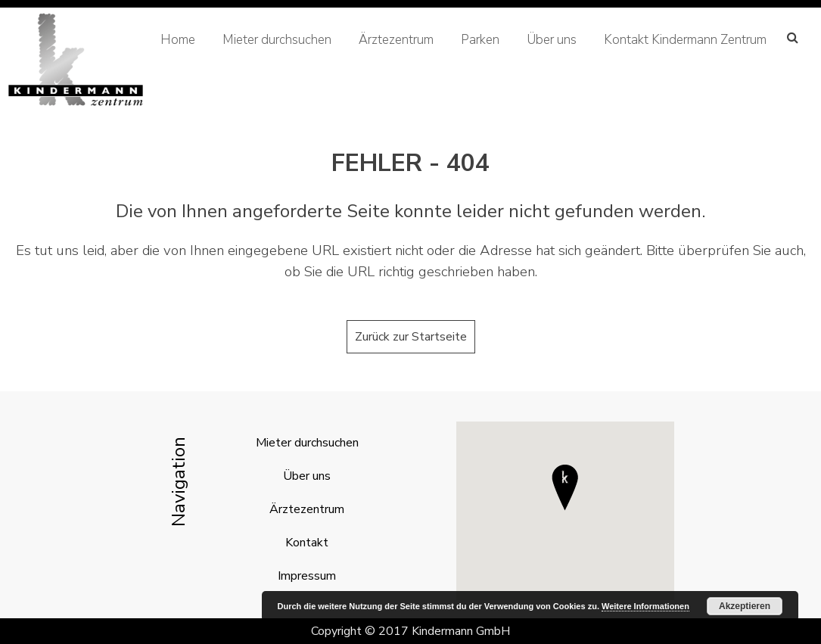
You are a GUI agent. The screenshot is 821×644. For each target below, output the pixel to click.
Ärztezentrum (396, 40)
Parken (480, 40)
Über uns (552, 40)
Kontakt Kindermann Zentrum (685, 40)
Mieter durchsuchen (277, 40)
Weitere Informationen (645, 606)
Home (178, 40)
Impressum (307, 576)
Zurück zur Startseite (411, 337)
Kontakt (307, 543)
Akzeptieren (745, 606)
